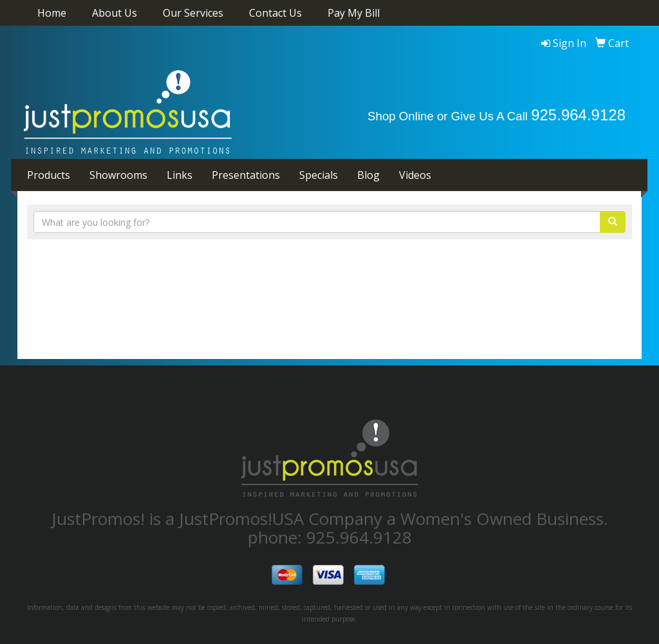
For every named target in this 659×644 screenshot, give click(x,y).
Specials (319, 175)
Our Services (193, 13)
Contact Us (275, 13)
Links (180, 175)
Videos (415, 175)
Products (49, 175)
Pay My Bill (354, 13)
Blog (368, 175)
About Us (115, 13)
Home (52, 13)
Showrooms (118, 175)
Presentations (246, 175)
